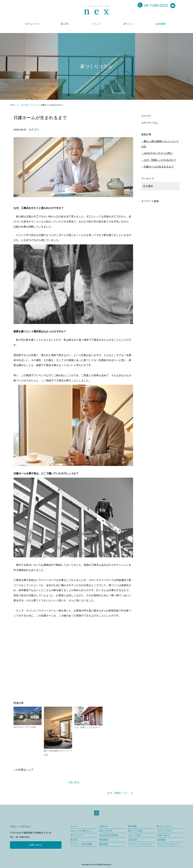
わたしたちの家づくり (81, 831)
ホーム (74, 826)
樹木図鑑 (132, 826)
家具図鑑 (104, 844)
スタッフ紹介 (135, 835)
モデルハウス (32, 24)
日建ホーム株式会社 (20, 826)
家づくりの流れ (136, 831)
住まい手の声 (106, 831)
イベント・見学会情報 (81, 844)
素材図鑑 (104, 840)
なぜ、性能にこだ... (118, 793)
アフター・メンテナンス (140, 844)
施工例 (65, 24)
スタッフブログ (164, 831)
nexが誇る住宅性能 (109, 835)
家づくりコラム (164, 826)
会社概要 (161, 24)
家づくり (129, 24)
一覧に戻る (73, 782)
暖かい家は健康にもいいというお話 (160, 144)
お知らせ (104, 826)
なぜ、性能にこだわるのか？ (160, 160)
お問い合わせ (36, 845)
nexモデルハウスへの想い (158, 153)
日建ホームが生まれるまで (159, 167)
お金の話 (132, 840)
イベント (96, 24)
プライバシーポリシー (168, 844)
